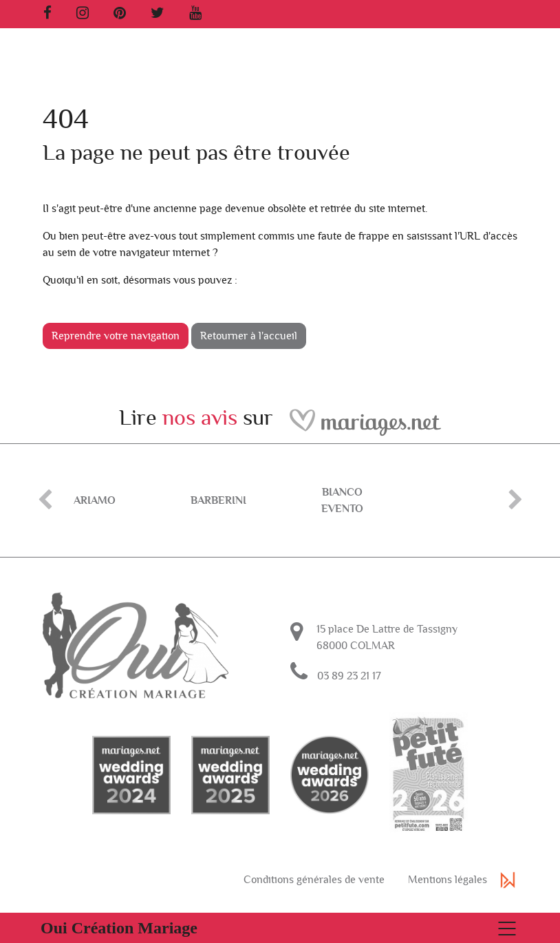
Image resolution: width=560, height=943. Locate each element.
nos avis (200, 418)
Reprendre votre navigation (116, 336)
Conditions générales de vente (314, 900)
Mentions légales (448, 900)
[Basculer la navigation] (280, 928)
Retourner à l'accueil (249, 336)
